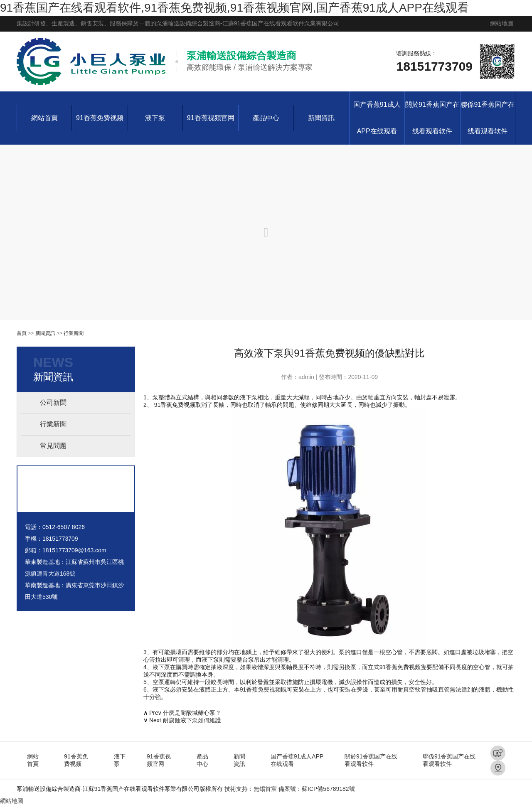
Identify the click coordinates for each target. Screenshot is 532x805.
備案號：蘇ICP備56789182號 (317, 789)
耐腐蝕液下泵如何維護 (192, 720)
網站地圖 (502, 23)
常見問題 (53, 446)
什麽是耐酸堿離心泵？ (192, 713)
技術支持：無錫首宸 (251, 789)
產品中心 (266, 118)
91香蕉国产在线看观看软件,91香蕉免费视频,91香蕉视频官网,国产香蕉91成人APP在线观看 (234, 8)
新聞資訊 (321, 118)
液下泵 (155, 118)
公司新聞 (53, 402)
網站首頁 (44, 118)
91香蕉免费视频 (100, 118)
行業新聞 (74, 333)
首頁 (22, 333)
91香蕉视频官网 (211, 118)
